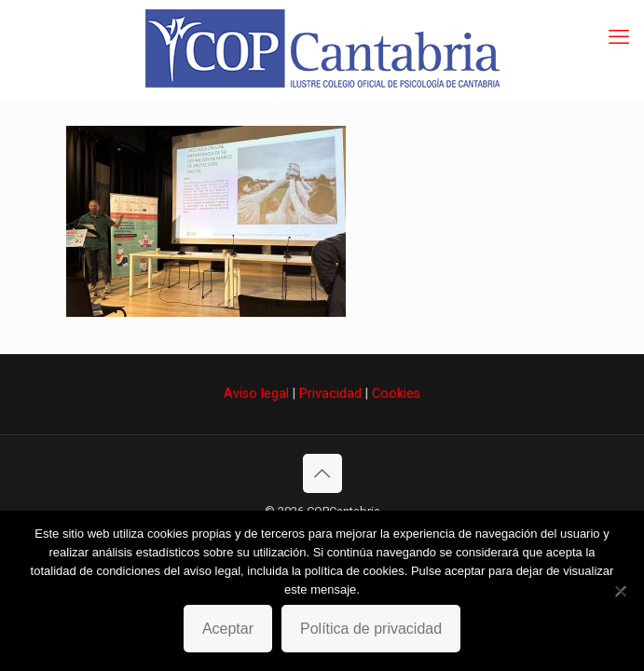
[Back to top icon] (322, 473)
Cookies (396, 393)
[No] (621, 591)
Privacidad (330, 393)
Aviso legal (256, 393)
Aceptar (228, 629)
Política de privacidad (371, 629)
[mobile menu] (619, 37)
